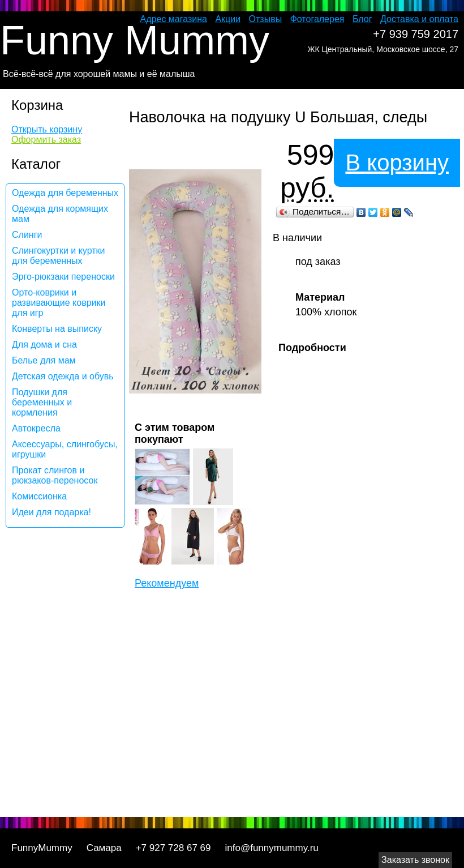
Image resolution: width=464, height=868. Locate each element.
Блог (362, 19)
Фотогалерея (317, 19)
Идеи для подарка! (51, 512)
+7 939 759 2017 (416, 34)
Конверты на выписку (57, 329)
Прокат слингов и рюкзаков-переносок (55, 475)
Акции (228, 19)
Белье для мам (44, 360)
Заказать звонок (415, 860)
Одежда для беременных (65, 193)
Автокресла (36, 428)
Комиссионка (39, 496)
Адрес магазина (174, 19)
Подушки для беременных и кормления (42, 402)
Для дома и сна (44, 345)
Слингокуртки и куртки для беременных (59, 256)
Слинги (27, 235)
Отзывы (266, 19)
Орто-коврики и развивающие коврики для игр (59, 303)
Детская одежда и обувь (63, 376)
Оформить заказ (46, 140)
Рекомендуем (167, 583)
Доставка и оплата (419, 19)
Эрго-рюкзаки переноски (63, 277)
